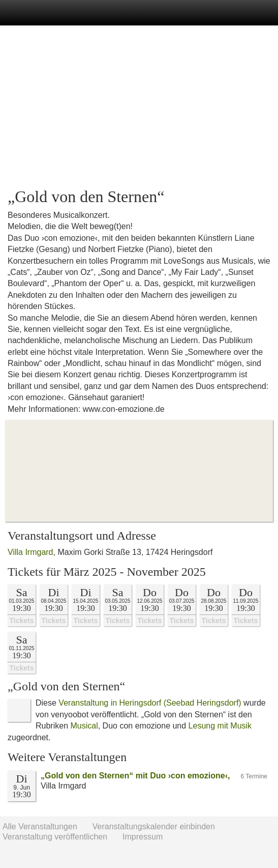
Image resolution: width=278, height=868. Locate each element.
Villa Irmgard (30, 552)
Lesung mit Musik (220, 726)
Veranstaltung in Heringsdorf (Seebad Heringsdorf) (150, 703)
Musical (84, 726)
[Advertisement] (139, 107)
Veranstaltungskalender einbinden (154, 827)
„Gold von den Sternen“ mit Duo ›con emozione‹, (135, 776)
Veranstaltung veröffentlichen (55, 837)
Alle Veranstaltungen (40, 827)
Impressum (143, 837)
